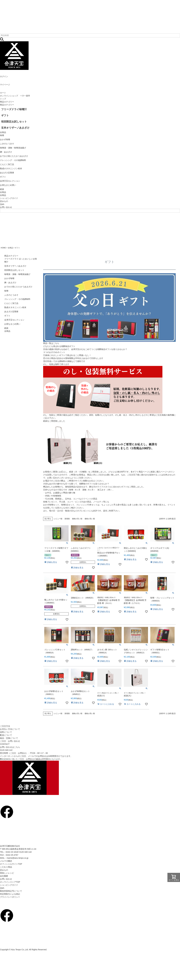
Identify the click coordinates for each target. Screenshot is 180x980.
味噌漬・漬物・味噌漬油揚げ (17, 274)
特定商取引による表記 (10, 894)
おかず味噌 (9, 278)
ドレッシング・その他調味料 (17, 299)
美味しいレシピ (7, 873)
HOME (3, 248)
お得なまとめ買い (12, 324)
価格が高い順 (90, 519)
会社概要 (4, 876)
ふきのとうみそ (11, 295)
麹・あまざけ (10, 283)
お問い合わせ (6, 207)
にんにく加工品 (11, 303)
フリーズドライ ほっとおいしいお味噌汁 (21, 260)
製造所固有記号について (11, 891)
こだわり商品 (6, 867)
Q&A (2, 204)
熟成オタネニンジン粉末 (15, 307)
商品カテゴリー (7, 102)
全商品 (3, 195)
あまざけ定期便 (11, 312)
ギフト (7, 316)
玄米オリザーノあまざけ (15, 266)
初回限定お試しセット (14, 270)
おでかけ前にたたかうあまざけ (18, 287)
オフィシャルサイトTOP (11, 864)
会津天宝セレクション (14, 320)
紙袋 (6, 328)
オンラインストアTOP (10, 882)
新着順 (67, 519)
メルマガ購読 (6, 861)
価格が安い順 (77, 519)
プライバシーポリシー (10, 897)
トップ (3, 99)
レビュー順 (58, 519)
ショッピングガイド (9, 198)
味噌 (6, 291)
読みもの (4, 201)
